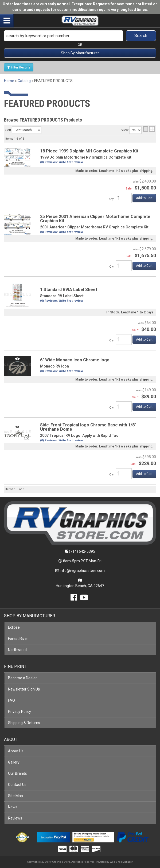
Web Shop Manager (121, 862)
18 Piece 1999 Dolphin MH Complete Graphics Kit (89, 151)
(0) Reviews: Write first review (62, 162)
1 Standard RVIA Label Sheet (69, 290)
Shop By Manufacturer (80, 53)
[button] (80, 36)
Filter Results (19, 67)
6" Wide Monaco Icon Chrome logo (75, 360)
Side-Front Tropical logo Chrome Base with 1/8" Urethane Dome (88, 427)
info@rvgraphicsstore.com (82, 571)
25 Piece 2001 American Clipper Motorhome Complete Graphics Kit (95, 219)
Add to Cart (144, 198)
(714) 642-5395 (82, 551)
